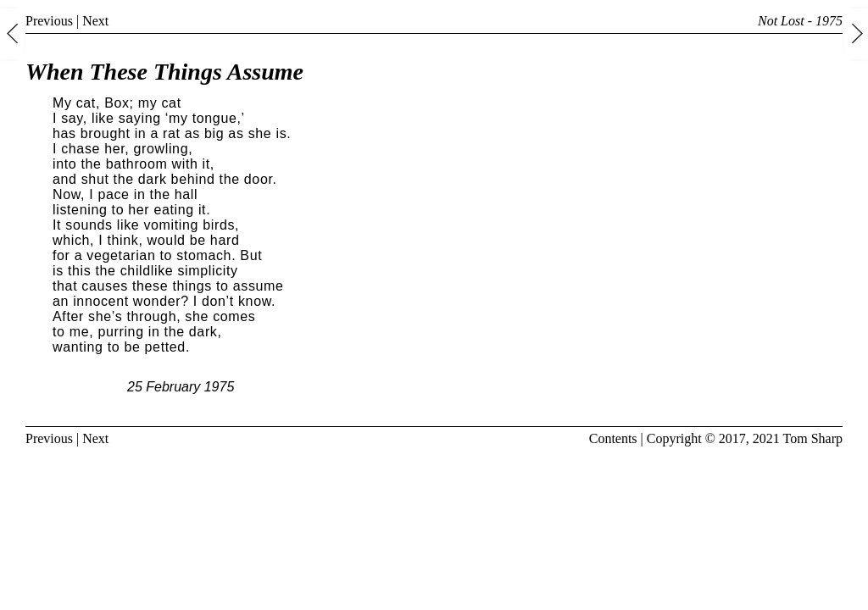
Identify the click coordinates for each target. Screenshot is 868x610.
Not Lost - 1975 (800, 21)
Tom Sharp (813, 438)
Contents (613, 438)
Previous (49, 21)
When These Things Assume (164, 72)
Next (95, 21)
